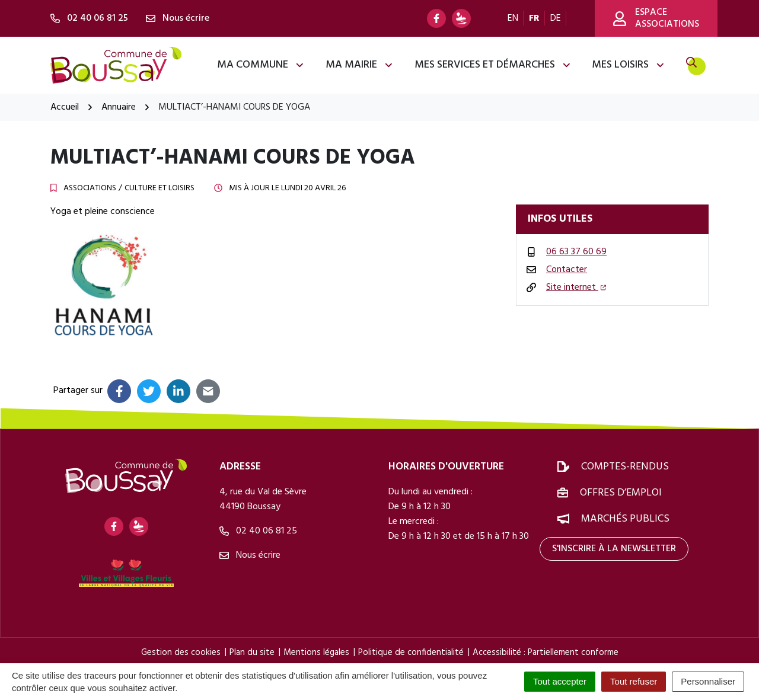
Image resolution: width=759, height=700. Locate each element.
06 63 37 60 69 (576, 252)
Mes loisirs (629, 65)
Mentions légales (316, 653)
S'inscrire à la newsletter (614, 549)
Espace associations (656, 18)
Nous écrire (250, 555)
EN (513, 18)
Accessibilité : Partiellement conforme (546, 653)
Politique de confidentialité (411, 653)
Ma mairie (360, 65)
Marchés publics (625, 519)
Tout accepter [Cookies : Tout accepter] (560, 681)
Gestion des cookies (181, 653)
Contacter (567, 270)
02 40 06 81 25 (258, 531)
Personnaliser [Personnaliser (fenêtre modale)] (708, 681)
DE (556, 18)
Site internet (576, 287)
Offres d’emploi (621, 493)
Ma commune (261, 65)
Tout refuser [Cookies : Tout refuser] (634, 681)
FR (534, 18)
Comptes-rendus (625, 467)
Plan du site (252, 653)
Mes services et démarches (493, 65)
